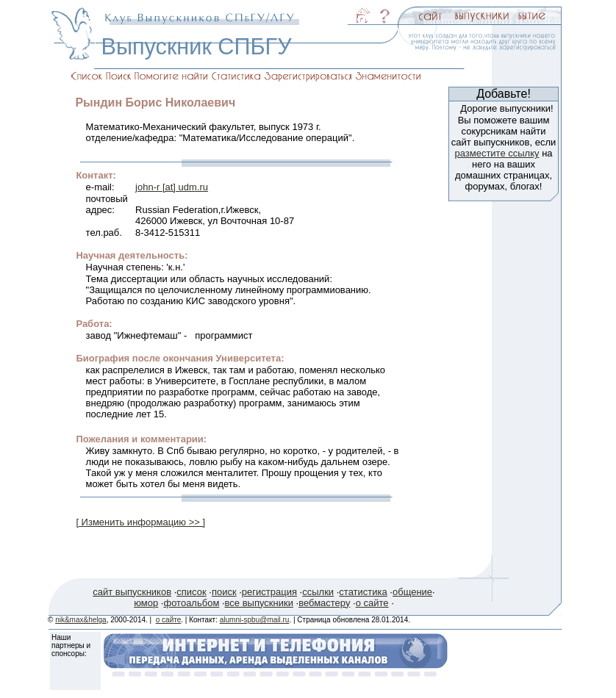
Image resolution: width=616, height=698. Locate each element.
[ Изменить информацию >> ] (140, 522)
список (191, 592)
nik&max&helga (80, 620)
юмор (146, 603)
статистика (363, 592)
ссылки (318, 592)
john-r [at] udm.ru (172, 187)
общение (412, 592)
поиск (224, 592)
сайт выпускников (132, 592)
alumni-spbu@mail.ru (255, 620)
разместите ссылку (497, 153)
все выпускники (259, 603)
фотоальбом (191, 603)
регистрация (269, 592)
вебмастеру (324, 603)
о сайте (372, 603)
